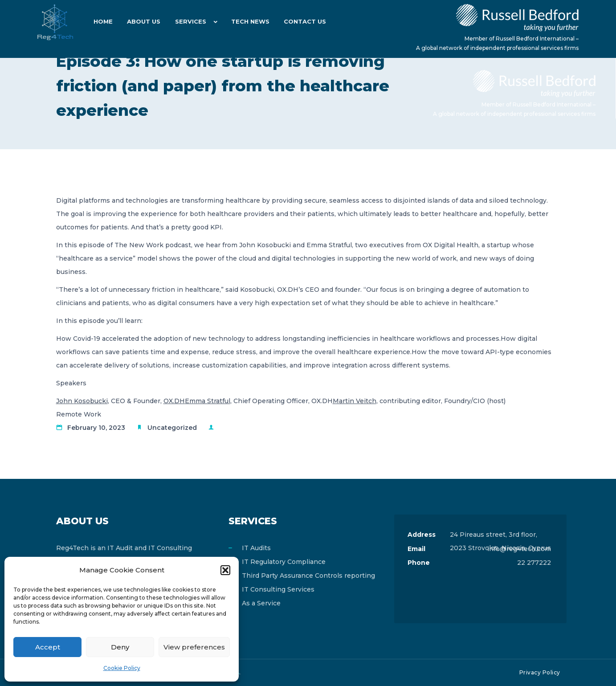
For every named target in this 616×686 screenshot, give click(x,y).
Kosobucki (91, 401)
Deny (120, 647)
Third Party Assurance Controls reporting (308, 576)
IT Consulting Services (278, 589)
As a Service (261, 603)
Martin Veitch (355, 401)
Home (103, 22)
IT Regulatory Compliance (284, 562)
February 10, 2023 (96, 428)
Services (188, 22)
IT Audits (256, 548)
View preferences (194, 647)
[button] (225, 570)
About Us (142, 22)
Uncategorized (172, 428)
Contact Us (301, 22)
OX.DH (174, 401)
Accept (48, 647)
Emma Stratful (208, 401)
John (65, 401)
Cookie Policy (122, 668)
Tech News (247, 22)
